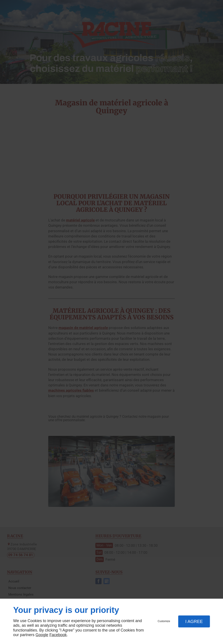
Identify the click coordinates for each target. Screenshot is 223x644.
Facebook (58, 635)
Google (42, 635)
